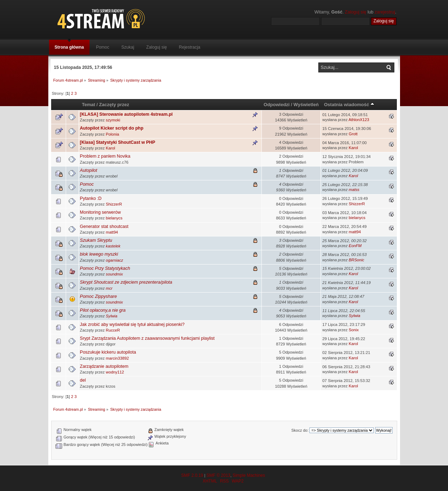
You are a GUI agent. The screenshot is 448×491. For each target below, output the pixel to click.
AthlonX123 (359, 120)
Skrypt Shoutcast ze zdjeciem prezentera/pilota (126, 282)
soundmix (114, 274)
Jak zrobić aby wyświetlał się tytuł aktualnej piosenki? (132, 324)
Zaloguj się (356, 12)
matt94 (112, 232)
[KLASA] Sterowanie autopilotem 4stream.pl (126, 114)
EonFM (355, 246)
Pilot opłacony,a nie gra (103, 310)
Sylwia (112, 316)
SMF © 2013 (218, 475)
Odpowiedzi (277, 105)
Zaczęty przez (114, 105)
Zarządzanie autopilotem (104, 366)
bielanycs (114, 218)
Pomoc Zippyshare (98, 296)
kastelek (113, 246)
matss (354, 190)
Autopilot (89, 170)
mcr (109, 288)
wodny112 (115, 372)
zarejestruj (385, 12)
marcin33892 (117, 358)
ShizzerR (114, 204)
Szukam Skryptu (96, 240)
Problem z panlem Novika (105, 156)
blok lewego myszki (99, 254)
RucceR (113, 330)
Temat (88, 105)
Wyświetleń (306, 105)
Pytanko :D (91, 198)
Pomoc (87, 184)
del (83, 380)
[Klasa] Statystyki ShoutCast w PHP (118, 142)
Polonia (112, 134)
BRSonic (357, 260)
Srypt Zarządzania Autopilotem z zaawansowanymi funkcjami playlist (147, 338)
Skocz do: (300, 430)
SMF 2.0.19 (192, 475)
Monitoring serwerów (100, 212)
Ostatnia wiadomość (349, 105)
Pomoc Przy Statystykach (105, 268)
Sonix (354, 330)
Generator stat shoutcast (104, 227)
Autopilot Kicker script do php (112, 128)
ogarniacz (115, 260)
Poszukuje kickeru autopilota (108, 352)
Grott (353, 134)
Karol (110, 148)
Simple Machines (249, 475)
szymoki (113, 120)
